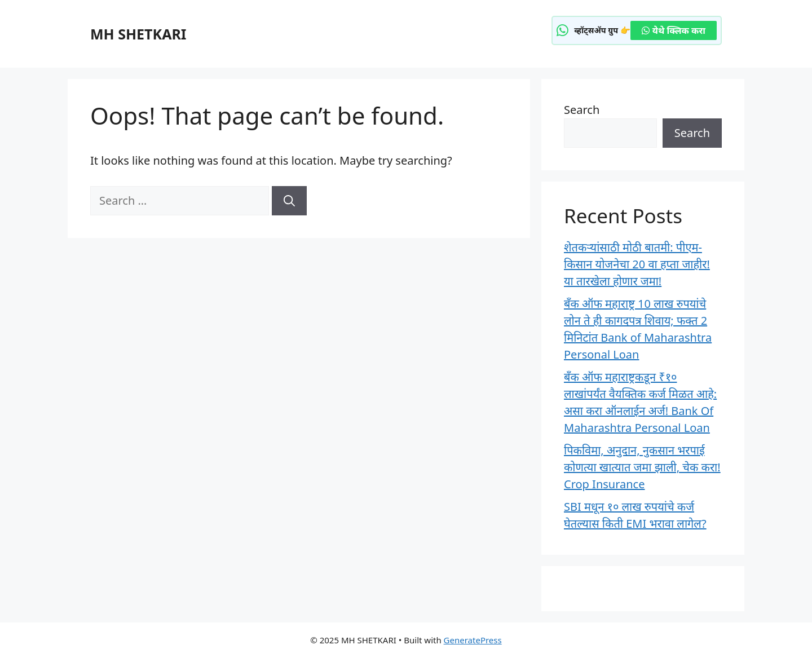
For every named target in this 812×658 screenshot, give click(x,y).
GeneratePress (473, 640)
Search (582, 110)
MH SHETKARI (138, 34)
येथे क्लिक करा (674, 30)
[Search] (289, 201)
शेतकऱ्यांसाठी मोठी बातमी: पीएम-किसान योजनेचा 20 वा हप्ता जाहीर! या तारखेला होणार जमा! (637, 264)
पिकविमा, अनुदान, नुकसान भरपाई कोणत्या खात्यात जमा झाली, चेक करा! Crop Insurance (642, 467)
